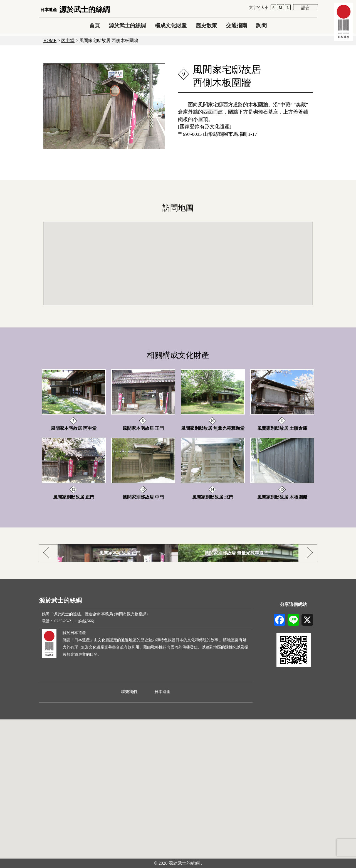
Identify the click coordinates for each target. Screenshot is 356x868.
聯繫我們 (129, 692)
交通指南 (237, 25)
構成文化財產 (171, 25)
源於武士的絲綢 (75, 10)
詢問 (261, 25)
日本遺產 (162, 692)
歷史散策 (206, 25)
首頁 (95, 25)
